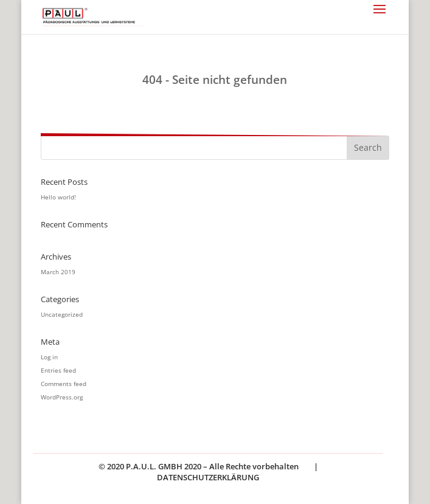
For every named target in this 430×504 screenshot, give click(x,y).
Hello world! (58, 197)
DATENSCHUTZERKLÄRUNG (208, 477)
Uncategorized (62, 314)
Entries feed (58, 370)
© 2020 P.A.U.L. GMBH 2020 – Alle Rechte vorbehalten (199, 466)
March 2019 (58, 272)
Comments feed (64, 384)
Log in (49, 357)
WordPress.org (62, 397)
